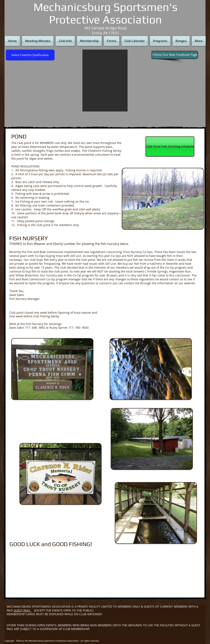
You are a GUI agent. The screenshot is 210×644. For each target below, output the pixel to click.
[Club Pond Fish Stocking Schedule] (170, 146)
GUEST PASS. (23, 610)
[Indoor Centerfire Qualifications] (30, 55)
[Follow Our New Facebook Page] (175, 55)
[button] (105, 81)
